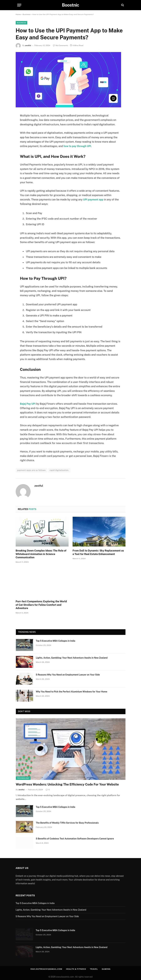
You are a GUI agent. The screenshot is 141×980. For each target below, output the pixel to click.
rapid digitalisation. (59, 470)
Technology (23, 778)
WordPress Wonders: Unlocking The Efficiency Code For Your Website (67, 784)
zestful (28, 45)
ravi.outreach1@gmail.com (45, 969)
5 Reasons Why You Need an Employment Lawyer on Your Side (68, 675)
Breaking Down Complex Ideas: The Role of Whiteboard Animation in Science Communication (41, 554)
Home (18, 14)
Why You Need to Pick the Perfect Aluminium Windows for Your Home (72, 692)
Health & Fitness (77, 969)
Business (27, 14)
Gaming (109, 969)
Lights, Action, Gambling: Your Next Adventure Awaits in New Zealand (72, 658)
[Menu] (19, 5)
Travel (96, 969)
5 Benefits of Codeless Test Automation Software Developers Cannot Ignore (75, 839)
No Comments (61, 45)
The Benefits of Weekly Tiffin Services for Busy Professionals (67, 823)
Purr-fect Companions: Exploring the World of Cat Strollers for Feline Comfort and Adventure (41, 605)
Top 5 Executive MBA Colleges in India (56, 641)
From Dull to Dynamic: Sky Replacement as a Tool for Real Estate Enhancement (98, 552)
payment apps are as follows (32, 470)
